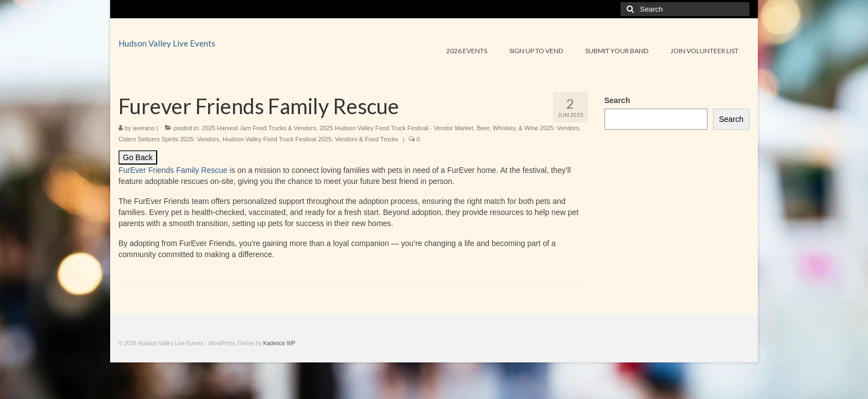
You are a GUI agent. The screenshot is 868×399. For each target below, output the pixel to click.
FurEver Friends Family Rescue (173, 170)
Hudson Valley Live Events (167, 43)
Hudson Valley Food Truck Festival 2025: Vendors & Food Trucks (310, 139)
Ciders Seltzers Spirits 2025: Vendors (169, 139)
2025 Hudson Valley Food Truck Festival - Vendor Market (396, 128)
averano (144, 128)
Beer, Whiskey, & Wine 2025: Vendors (528, 128)
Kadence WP (279, 343)
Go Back (138, 157)
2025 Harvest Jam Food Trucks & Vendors (259, 128)
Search (618, 100)
